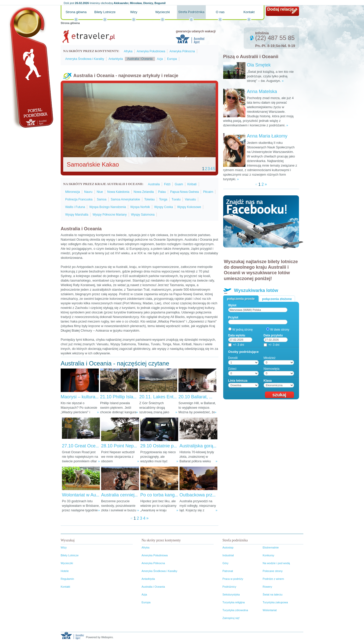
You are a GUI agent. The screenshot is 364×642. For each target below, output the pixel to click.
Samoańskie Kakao (93, 164)
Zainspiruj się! (231, 618)
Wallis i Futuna (75, 207)
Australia (154, 184)
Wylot (232, 305)
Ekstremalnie (271, 547)
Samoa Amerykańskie (125, 199)
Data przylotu (273, 335)
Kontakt (249, 12)
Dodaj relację (281, 9)
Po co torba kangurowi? (164, 495)
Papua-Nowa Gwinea (184, 192)
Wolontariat (270, 610)
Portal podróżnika (31, 67)
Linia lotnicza (238, 381)
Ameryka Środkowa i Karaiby (85, 59)
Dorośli (233, 358)
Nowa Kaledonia (118, 192)
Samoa (102, 199)
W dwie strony (280, 330)
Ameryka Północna (182, 51)
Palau (162, 192)
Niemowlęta (272, 369)
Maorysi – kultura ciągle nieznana (94, 397)
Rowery (267, 587)
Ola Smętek (259, 65)
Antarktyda (116, 59)
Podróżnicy (229, 587)
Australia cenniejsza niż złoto (130, 495)
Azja (160, 59)
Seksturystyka (231, 594)
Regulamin (67, 579)
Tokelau (150, 199)
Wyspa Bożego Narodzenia (108, 207)
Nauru (88, 192)
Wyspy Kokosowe (189, 207)
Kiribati (192, 184)
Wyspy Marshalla (77, 215)
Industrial (228, 555)
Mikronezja (73, 192)
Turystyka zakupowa (275, 602)
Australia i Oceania (140, 59)
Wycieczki (163, 12)
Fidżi (167, 184)
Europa (172, 59)
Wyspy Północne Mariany (110, 215)
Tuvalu (176, 199)
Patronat (228, 571)
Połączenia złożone (277, 299)
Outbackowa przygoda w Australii (213, 495)
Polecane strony (273, 571)
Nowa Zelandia (144, 192)
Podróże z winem (273, 579)
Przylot (233, 317)
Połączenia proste (241, 299)
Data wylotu (237, 335)
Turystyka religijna (234, 602)
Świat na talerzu (272, 594)
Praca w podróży (233, 579)
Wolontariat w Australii (84, 495)
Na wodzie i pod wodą (276, 563)
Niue (100, 192)
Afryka (128, 51)
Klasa (268, 381)
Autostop (228, 547)
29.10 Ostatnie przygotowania (170, 446)
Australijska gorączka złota (206, 446)
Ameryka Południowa (151, 51)
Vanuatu (190, 199)
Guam (179, 184)
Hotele (65, 571)
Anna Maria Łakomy (267, 136)
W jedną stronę (243, 330)
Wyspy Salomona (143, 215)
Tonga (163, 199)
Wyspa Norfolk (140, 207)
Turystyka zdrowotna (235, 610)
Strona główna (76, 12)
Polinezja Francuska (79, 199)
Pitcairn (208, 192)
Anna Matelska (262, 91)
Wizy (134, 12)
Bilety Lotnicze (105, 12)
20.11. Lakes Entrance (162, 397)
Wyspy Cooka (164, 207)
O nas (220, 12)
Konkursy (268, 555)
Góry (225, 563)
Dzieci (232, 369)
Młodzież (270, 358)
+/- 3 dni (239, 345)
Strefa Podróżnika (191, 12)
